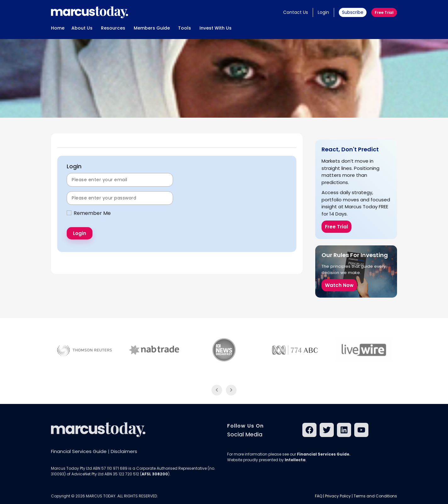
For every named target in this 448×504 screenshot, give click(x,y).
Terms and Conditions (375, 496)
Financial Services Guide (79, 451)
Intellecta (295, 460)
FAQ (319, 496)
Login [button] (323, 12)
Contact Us (296, 12)
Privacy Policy (338, 496)
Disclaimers (124, 451)
